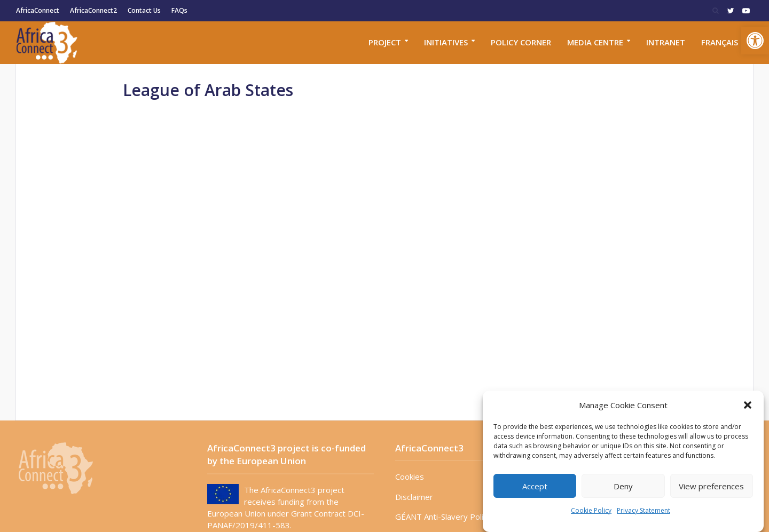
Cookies (410, 477)
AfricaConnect (38, 10)
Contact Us (144, 10)
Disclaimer (414, 497)
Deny (623, 486)
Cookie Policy (591, 510)
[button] (755, 41)
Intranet (666, 42)
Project (385, 42)
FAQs (179, 10)
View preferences (711, 486)
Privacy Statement (644, 510)
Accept (535, 486)
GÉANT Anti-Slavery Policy (443, 517)
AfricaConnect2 (93, 10)
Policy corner (521, 42)
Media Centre (595, 42)
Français (720, 42)
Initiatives (446, 42)
